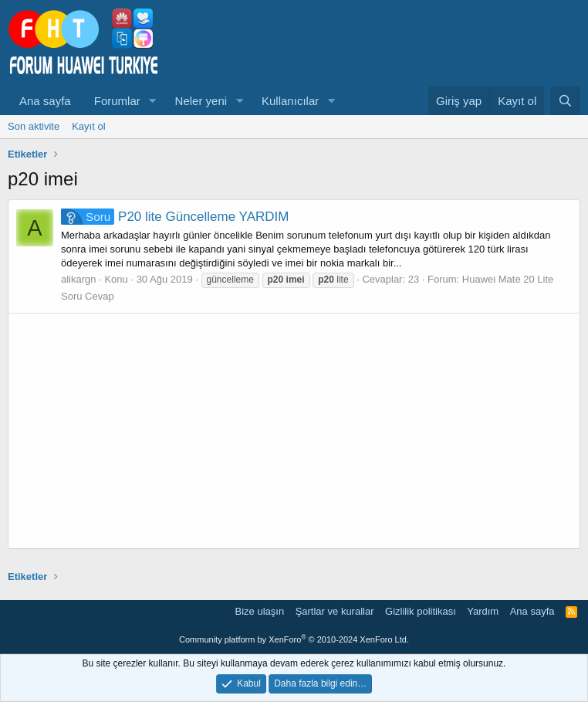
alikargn (79, 279)
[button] (153, 101)
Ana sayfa (45, 101)
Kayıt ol (88, 126)
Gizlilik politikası (421, 611)
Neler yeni (201, 101)
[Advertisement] (294, 431)
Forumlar (117, 101)
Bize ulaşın (260, 611)
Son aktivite (34, 126)
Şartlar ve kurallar (335, 611)
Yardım (483, 611)
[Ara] (565, 101)
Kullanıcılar (290, 101)
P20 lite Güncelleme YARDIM (175, 217)
